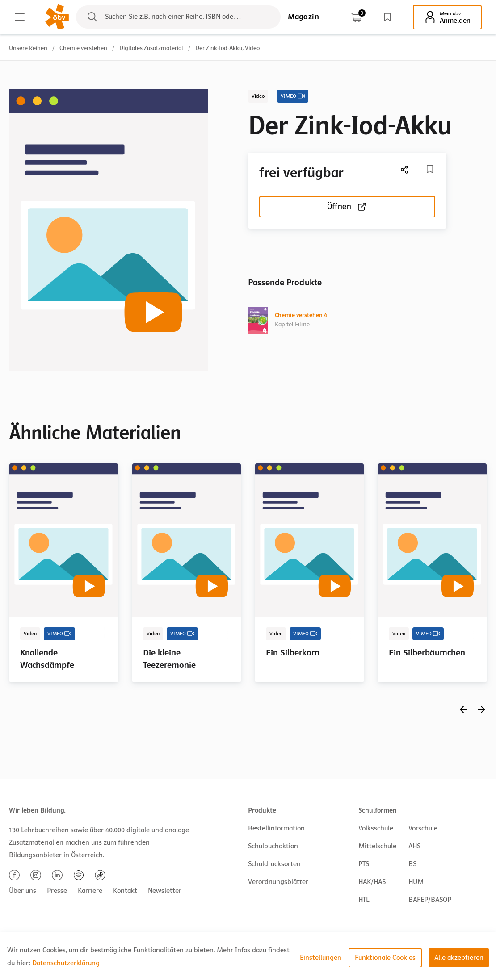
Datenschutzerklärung (66, 963)
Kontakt (125, 891)
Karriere (90, 891)
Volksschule (376, 828)
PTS (364, 864)
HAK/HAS (372, 882)
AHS (414, 846)
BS (412, 864)
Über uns (23, 891)
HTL (364, 900)
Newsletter (165, 891)
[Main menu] (20, 17)
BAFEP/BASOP (430, 900)
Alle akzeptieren (459, 958)
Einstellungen (321, 958)
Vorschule (423, 828)
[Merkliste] (430, 169)
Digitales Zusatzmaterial (151, 48)
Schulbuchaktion (273, 846)
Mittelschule (377, 846)
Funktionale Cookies (385, 958)
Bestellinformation (276, 828)
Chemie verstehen (83, 48)
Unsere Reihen (28, 48)
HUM (416, 882)
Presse (57, 891)
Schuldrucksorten (274, 864)
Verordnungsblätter (278, 882)
